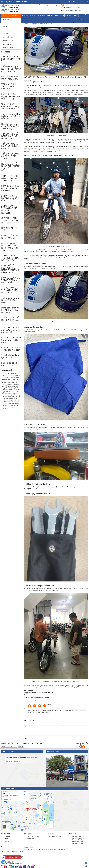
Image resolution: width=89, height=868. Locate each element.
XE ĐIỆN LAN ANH (29, 690)
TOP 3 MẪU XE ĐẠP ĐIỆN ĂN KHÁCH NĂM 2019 (11, 300)
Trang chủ (8, 836)
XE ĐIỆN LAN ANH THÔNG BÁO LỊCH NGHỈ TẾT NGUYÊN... (10, 209)
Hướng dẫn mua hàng (33, 836)
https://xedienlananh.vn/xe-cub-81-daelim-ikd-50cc (59, 155)
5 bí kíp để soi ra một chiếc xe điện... (11, 364)
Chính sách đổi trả (77, 840)
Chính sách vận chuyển (78, 838)
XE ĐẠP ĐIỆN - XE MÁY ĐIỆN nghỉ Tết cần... (10, 198)
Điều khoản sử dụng (55, 836)
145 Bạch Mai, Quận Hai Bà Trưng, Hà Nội (18, 758)
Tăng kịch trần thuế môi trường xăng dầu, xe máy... (11, 330)
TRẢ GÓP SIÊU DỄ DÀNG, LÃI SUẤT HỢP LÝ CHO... (10, 136)
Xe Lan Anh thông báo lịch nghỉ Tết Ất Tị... (11, 59)
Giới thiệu (70, 2)
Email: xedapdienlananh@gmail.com (12, 863)
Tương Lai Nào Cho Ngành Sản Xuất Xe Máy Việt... (11, 116)
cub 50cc (72, 710)
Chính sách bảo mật (77, 843)
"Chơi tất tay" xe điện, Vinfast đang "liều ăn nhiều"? (10, 106)
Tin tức (7, 840)
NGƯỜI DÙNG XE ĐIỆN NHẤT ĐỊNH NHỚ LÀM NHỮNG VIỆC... (10, 247)
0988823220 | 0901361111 (73, 8)
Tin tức (66, 2)
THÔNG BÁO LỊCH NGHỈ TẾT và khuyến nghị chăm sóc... (11, 69)
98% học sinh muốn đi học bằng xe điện (11, 349)
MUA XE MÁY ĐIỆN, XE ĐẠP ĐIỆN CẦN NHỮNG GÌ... (11, 280)
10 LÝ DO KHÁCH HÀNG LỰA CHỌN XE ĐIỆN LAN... (10, 178)
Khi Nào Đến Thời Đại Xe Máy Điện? (10, 77)
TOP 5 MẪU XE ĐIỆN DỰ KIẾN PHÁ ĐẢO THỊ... (11, 320)
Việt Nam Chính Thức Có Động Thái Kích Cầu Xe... (10, 86)
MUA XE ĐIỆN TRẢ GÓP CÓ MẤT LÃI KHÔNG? (10, 188)
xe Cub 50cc (44, 85)
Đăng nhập (80, 2)
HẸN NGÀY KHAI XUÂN (9, 229)
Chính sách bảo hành (77, 842)
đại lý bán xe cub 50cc (42, 712)
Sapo (33, 865)
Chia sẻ (49, 705)
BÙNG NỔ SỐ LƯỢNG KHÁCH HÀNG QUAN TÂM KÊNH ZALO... (10, 269)
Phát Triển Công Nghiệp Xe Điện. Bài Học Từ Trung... (11, 96)
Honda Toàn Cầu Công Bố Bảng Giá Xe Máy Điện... (10, 126)
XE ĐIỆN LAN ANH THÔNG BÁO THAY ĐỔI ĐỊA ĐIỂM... (10, 258)
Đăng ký (86, 2)
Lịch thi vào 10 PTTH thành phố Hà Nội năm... (11, 340)
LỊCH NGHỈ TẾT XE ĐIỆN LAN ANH (10, 237)
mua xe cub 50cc (80, 710)
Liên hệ (75, 2)
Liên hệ (7, 842)
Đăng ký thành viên (32, 838)
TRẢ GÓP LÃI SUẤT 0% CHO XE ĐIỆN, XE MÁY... (10, 156)
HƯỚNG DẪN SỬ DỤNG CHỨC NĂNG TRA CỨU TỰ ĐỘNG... (11, 167)
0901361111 (10, 862)
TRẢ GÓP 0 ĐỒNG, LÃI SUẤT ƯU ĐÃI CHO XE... (10, 146)
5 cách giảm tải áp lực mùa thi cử (10, 356)
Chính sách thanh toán (78, 836)
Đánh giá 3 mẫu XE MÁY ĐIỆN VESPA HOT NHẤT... (10, 310)
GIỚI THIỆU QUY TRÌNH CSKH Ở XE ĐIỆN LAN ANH (10, 220)
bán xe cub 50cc (32, 710)
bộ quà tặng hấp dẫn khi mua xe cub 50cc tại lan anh (53, 710)
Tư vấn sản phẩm (39, 82)
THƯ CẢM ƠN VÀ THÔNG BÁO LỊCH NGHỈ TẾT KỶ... (10, 290)
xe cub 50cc (31, 712)
